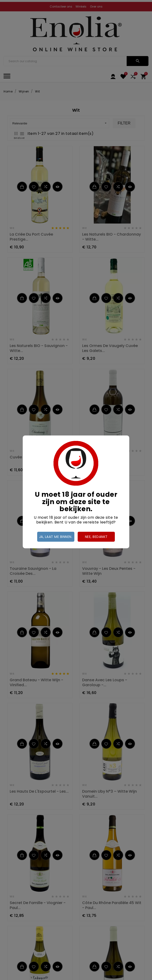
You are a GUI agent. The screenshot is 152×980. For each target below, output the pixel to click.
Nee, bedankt (96, 537)
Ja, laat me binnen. (56, 537)
